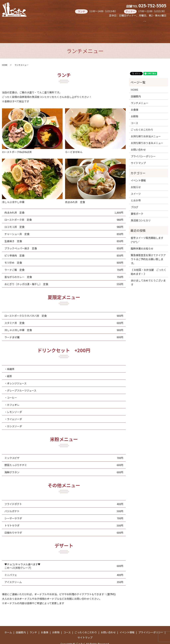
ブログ (135, 197)
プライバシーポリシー (143, 146)
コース (133, 21)
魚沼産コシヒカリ (141, 210)
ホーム (14, 21)
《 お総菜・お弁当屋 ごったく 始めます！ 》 (149, 262)
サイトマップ (138, 153)
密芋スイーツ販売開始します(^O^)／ (147, 230)
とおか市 (136, 190)
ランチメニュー (140, 93)
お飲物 (110, 21)
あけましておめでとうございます (148, 272)
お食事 (86, 21)
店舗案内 (38, 21)
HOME (5, 55)
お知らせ (136, 177)
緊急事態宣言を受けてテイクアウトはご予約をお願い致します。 (148, 249)
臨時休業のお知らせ (142, 238)
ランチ (63, 21)
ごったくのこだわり (142, 119)
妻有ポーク (137, 203)
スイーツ (136, 184)
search (107, 28)
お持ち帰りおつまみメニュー (26, 28)
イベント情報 (138, 170)
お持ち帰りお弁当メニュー (73, 28)
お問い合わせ (138, 139)
